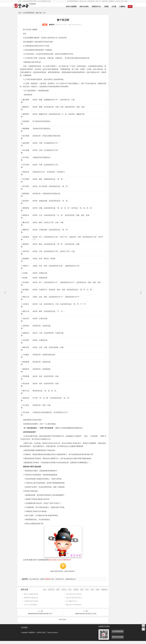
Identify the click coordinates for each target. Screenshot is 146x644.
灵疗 (77, 593)
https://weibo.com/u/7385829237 (59, 563)
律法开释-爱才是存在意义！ (70, 601)
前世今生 (41, 593)
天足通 (109, 6)
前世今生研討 (79, 6)
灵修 (71, 593)
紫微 (87, 593)
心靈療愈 (118, 6)
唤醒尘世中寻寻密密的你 (69, 608)
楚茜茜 (65, 593)
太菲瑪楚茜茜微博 (118, 634)
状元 (82, 593)
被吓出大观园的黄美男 (31, 597)
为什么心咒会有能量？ (31, 608)
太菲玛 (53, 593)
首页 (20, 13)
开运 (59, 593)
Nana (56, 636)
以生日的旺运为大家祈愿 (69, 597)
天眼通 (102, 6)
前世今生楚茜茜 (67, 6)
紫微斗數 (105, 1)
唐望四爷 (46, 25)
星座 (126, 1)
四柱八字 (98, 1)
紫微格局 (94, 593)
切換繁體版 (37, 4)
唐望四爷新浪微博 (118, 640)
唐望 (47, 593)
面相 (122, 1)
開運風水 (112, 1)
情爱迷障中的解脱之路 (31, 601)
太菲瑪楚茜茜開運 (72, 1)
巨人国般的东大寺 (67, 604)
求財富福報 (91, 1)
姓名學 (118, 1)
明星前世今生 (92, 6)
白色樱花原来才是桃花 (31, 604)
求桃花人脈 (83, 1)
